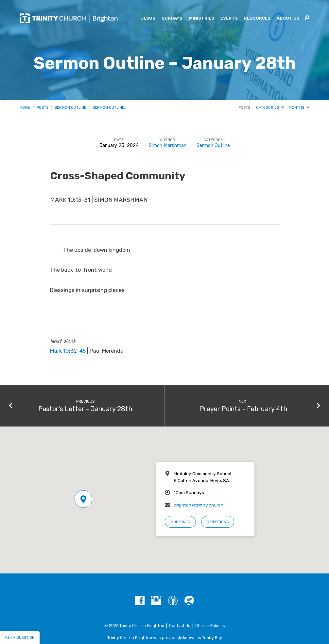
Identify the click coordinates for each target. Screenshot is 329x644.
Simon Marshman (168, 145)
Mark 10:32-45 (68, 351)
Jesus (148, 18)
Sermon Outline (70, 107)
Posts (43, 107)
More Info (180, 522)
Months (299, 107)
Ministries (202, 18)
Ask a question (20, 637)
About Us (288, 18)
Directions (218, 522)
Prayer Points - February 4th (243, 409)
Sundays (172, 18)
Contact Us (180, 626)
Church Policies (210, 626)
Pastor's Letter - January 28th (85, 409)
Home (25, 107)
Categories (270, 107)
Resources (257, 18)
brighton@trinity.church (199, 505)
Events (229, 18)
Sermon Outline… (110, 107)
